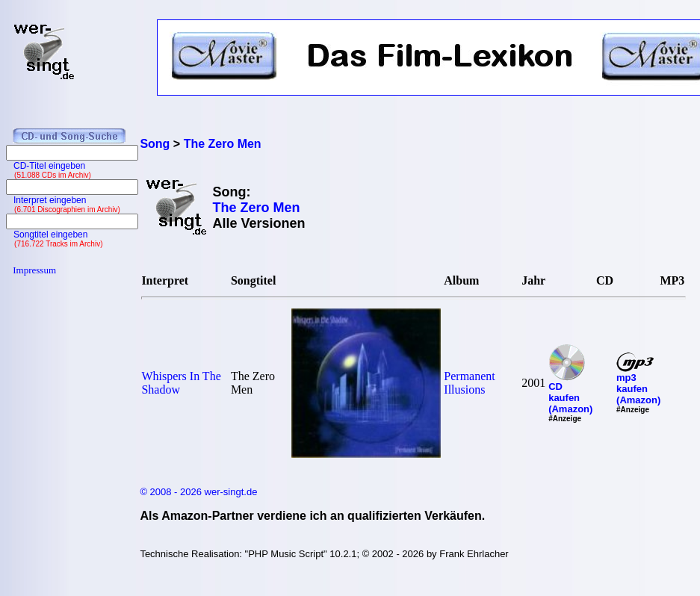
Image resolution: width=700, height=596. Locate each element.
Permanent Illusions (469, 383)
